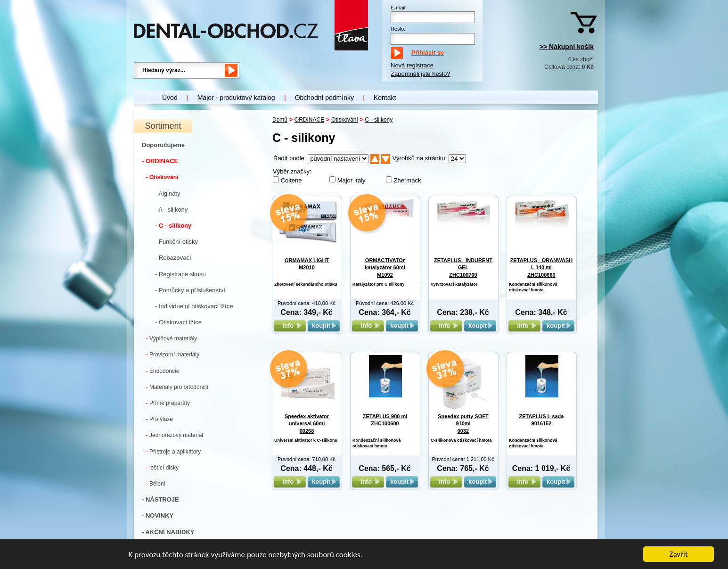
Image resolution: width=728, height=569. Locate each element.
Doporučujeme (163, 145)
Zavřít (679, 555)
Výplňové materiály (171, 338)
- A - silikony (171, 210)
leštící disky (162, 467)
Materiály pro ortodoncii (177, 387)
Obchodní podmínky (324, 98)
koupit (324, 326)
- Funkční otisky (176, 242)
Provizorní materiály (172, 354)
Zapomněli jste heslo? (420, 74)
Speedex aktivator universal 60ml (307, 424)
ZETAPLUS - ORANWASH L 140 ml (541, 268)
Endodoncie (162, 371)
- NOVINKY (158, 515)
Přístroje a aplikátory (173, 451)
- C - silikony (173, 226)
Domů (280, 120)
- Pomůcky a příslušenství (190, 290)
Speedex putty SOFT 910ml (463, 424)
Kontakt (385, 98)
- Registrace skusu (180, 274)
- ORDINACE (160, 161)
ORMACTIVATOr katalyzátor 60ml (385, 268)
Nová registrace (412, 65)
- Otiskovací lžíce (178, 322)
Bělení (155, 483)
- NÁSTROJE (160, 499)
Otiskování (162, 177)
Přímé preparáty (168, 403)
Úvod (170, 98)
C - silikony (379, 120)
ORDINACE (309, 120)
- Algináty (168, 194)
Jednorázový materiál (174, 435)
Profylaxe (159, 419)
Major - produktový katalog (236, 98)
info (290, 326)
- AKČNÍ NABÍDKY (168, 532)
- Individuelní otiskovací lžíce (194, 306)
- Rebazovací (173, 258)
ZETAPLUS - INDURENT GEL (463, 268)
